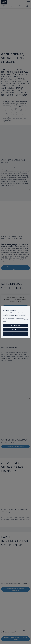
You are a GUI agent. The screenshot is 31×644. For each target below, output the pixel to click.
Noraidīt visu (15, 330)
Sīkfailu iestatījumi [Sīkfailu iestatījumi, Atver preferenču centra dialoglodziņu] (15, 325)
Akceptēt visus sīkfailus (15, 334)
